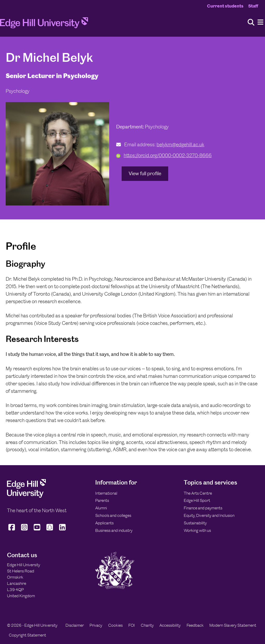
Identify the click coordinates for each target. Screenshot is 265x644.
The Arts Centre (198, 493)
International (106, 493)
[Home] (44, 24)
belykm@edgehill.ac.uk (180, 145)
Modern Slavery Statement (233, 625)
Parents (102, 500)
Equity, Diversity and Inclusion (209, 515)
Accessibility (170, 625)
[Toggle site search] (251, 23)
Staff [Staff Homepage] (253, 6)
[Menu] (260, 22)
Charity (147, 625)
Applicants (104, 523)
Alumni (101, 508)
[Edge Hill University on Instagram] (24, 531)
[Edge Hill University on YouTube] (37, 531)
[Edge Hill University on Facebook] (12, 531)
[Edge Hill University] (26, 496)
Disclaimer (75, 625)
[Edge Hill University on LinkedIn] (62, 531)
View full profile (145, 174)
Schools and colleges (113, 515)
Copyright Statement (27, 635)
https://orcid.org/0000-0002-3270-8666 (164, 155)
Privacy (96, 625)
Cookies (115, 625)
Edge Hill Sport (197, 500)
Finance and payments (203, 508)
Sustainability (195, 523)
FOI (132, 625)
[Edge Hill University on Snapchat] (50, 531)
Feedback (195, 625)
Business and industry (114, 530)
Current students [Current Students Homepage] (225, 6)
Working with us (197, 530)
